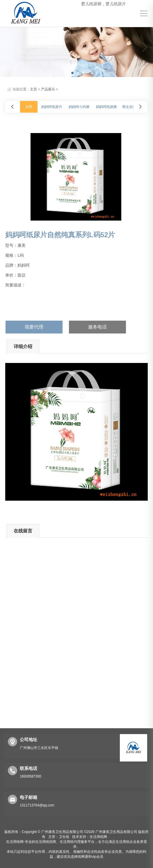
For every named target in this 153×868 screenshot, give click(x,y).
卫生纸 (64, 837)
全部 (29, 107)
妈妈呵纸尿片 (52, 107)
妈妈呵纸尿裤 (106, 107)
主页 (33, 89)
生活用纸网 (98, 837)
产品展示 (48, 89)
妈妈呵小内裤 (79, 107)
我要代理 (34, 327)
